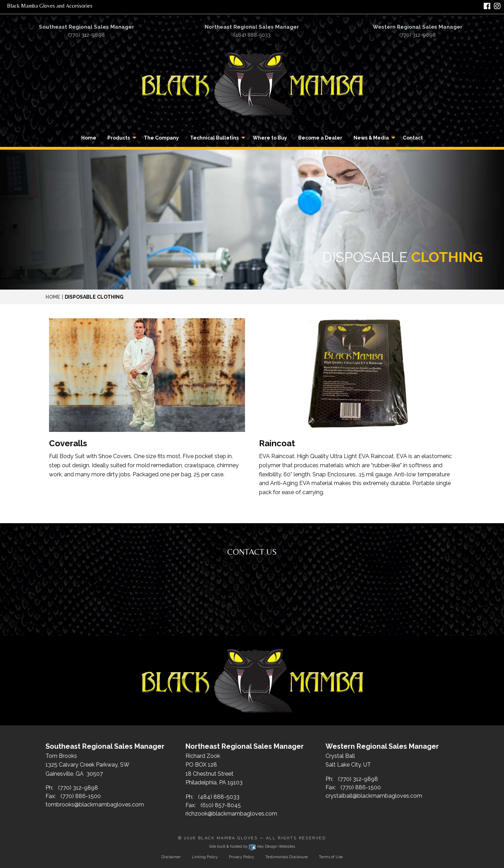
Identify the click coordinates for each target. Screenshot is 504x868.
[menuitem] (89, 138)
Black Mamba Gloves (228, 838)
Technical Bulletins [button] (214, 138)
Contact (413, 138)
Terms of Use (331, 857)
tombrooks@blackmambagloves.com (95, 805)
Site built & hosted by (252, 846)
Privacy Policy (241, 857)
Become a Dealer (320, 138)
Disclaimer (171, 857)
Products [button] (119, 138)
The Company (161, 138)
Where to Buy (270, 138)
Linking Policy (205, 857)
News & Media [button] (371, 138)
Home (89, 138)
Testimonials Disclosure (286, 857)
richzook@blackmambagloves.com (231, 814)
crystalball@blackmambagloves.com (374, 796)
